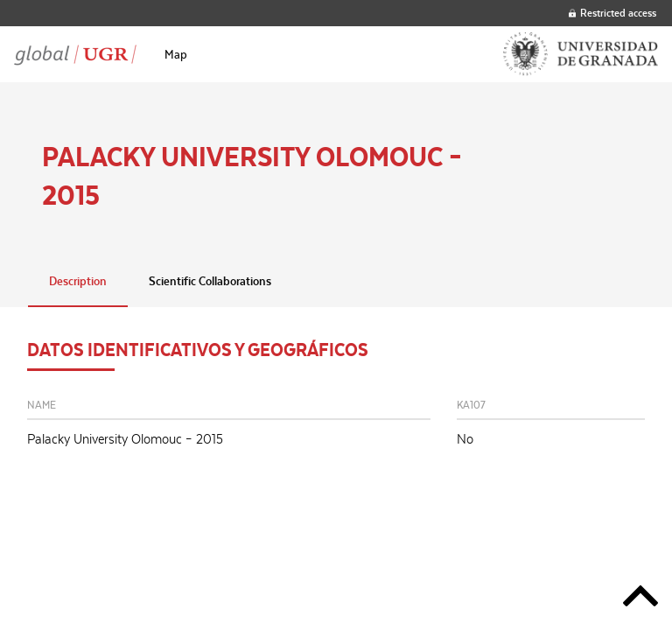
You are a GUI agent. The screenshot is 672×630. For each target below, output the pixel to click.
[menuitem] (176, 54)
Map (176, 54)
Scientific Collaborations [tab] (210, 281)
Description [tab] (78, 281)
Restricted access (612, 13)
